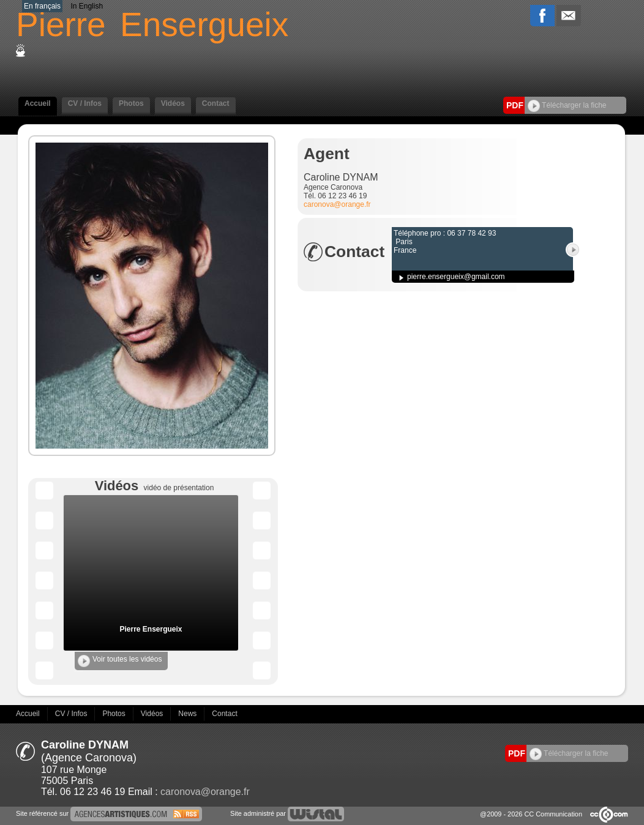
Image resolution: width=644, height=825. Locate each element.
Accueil (38, 103)
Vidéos (173, 103)
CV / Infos (85, 103)
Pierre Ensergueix (151, 629)
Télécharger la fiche (567, 105)
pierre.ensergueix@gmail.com (456, 277)
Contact (216, 103)
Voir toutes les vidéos (120, 661)
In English (87, 6)
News (188, 714)
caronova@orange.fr (337, 204)
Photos (131, 103)
